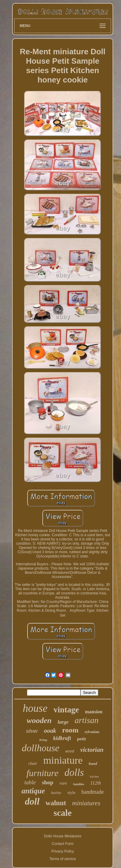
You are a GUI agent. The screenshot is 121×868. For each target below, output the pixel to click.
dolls (74, 772)
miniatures (86, 803)
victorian (92, 750)
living (43, 740)
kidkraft (62, 738)
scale (63, 813)
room (70, 730)
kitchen (94, 777)
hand (93, 764)
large (63, 722)
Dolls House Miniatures (62, 836)
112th (95, 783)
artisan (86, 720)
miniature (63, 760)
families (79, 784)
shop (47, 782)
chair (33, 764)
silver (32, 731)
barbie (56, 793)
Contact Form (63, 844)
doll (32, 801)
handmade (93, 792)
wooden (39, 720)
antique (33, 791)
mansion (94, 712)
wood (70, 752)
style (71, 793)
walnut (56, 803)
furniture (42, 773)
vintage (66, 710)
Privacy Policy (63, 851)
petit (82, 739)
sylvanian (92, 732)
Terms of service (62, 859)
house (35, 708)
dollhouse (41, 748)
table (30, 782)
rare (63, 783)
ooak (50, 731)
